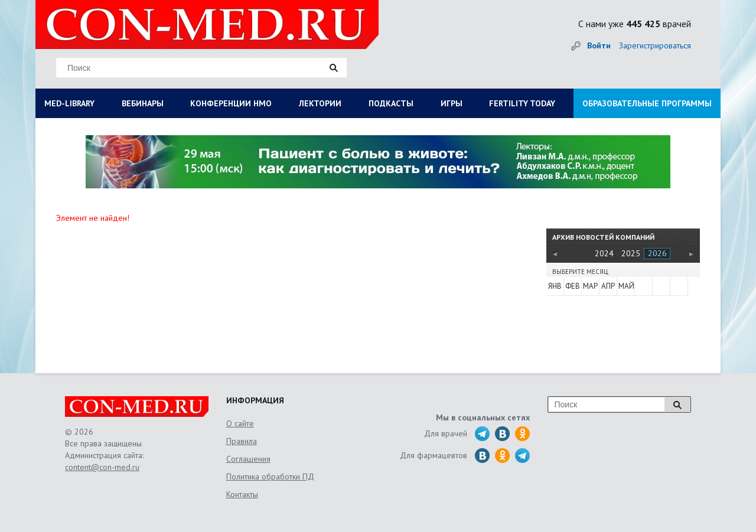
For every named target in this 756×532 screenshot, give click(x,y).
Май (626, 286)
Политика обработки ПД (270, 476)
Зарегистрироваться (655, 45)
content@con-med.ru (102, 467)
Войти (599, 45)
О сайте (240, 423)
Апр (608, 286)
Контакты (242, 494)
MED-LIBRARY (69, 103)
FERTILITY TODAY (522, 103)
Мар (590, 286)
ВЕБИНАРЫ (143, 103)
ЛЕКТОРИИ (320, 103)
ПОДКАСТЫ (391, 103)
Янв (555, 286)
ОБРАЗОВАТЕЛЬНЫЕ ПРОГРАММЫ (647, 103)
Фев (573, 286)
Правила (242, 441)
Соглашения (248, 459)
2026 (657, 253)
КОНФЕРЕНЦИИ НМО (231, 103)
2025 (631, 253)
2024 (604, 253)
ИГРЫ (452, 103)
